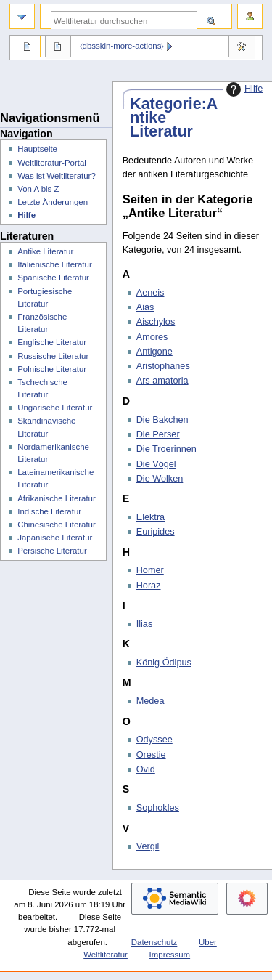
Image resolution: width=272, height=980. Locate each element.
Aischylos (156, 322)
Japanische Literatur (55, 538)
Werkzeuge (242, 48)
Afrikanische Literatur (57, 498)
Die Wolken (160, 479)
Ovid (146, 769)
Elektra (151, 517)
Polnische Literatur (52, 369)
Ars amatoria (162, 381)
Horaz (149, 586)
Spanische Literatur (53, 278)
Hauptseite (37, 149)
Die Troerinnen (166, 449)
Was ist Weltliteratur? (57, 176)
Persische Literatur (52, 551)
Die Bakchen (162, 420)
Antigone (154, 352)
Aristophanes (163, 366)
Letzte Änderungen (53, 202)
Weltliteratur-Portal (52, 163)
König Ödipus (164, 663)
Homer (150, 570)
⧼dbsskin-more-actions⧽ (122, 46)
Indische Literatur (49, 511)
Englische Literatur (52, 342)
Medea (151, 701)
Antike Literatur (45, 251)
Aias (145, 307)
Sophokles (158, 808)
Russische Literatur (53, 356)
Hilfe (243, 89)
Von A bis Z (38, 189)
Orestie (151, 755)
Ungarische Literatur (55, 408)
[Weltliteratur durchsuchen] (124, 21)
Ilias (145, 624)
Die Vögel (156, 464)
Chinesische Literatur (57, 525)
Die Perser (158, 434)
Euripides (156, 532)
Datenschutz (154, 942)
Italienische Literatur (55, 264)
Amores (152, 337)
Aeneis (151, 293)
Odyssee (154, 740)
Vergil (148, 846)
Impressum (170, 955)
